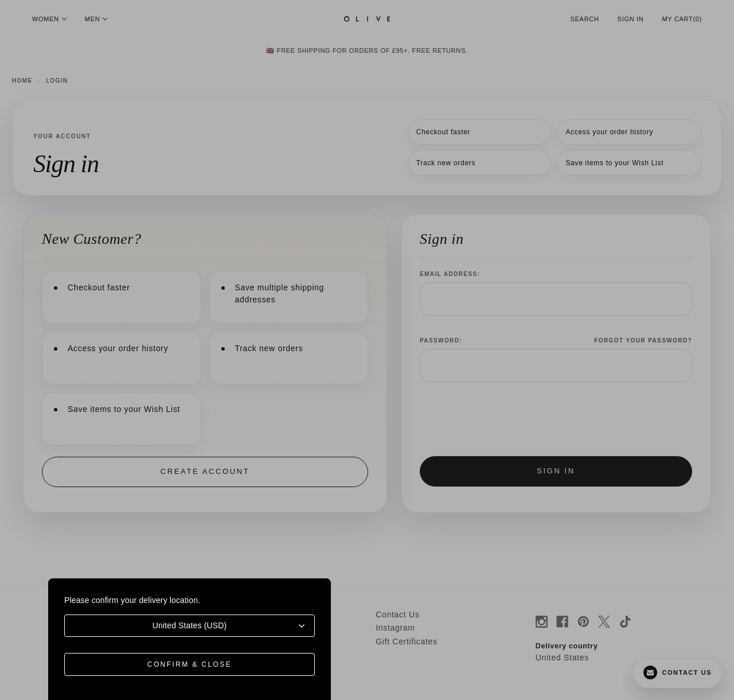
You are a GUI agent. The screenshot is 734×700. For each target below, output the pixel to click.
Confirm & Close (190, 664)
